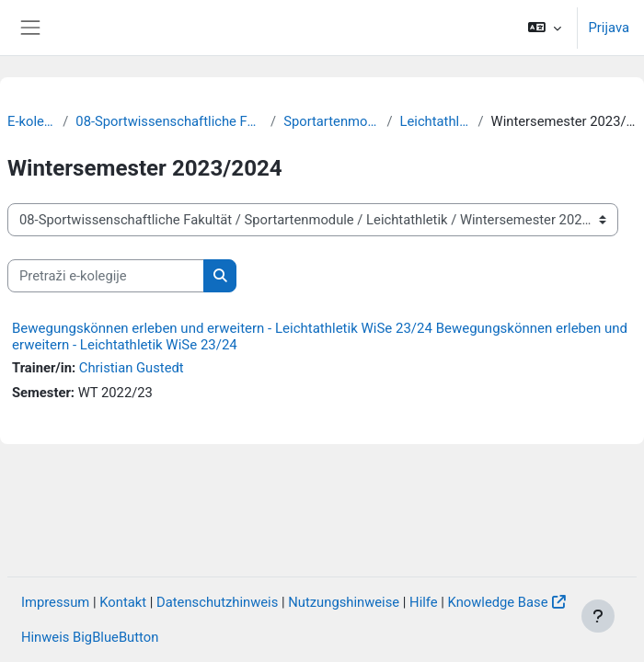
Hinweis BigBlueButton (90, 637)
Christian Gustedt (132, 368)
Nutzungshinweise (344, 602)
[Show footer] (598, 616)
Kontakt (123, 602)
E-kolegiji (31, 121)
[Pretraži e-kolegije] (106, 276)
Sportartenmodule (331, 121)
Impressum (55, 602)
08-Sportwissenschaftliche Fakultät (169, 121)
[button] (544, 28)
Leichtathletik (436, 121)
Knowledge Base (498, 602)
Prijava (609, 28)
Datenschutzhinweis (217, 602)
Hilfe (424, 602)
